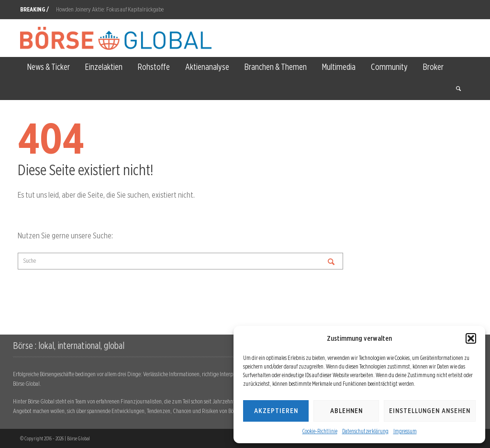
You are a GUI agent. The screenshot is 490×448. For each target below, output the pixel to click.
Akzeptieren (276, 411)
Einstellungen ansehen (430, 411)
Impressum (405, 431)
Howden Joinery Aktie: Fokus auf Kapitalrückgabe (110, 9)
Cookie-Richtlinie (320, 431)
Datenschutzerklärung (365, 431)
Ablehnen (346, 411)
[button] (471, 338)
